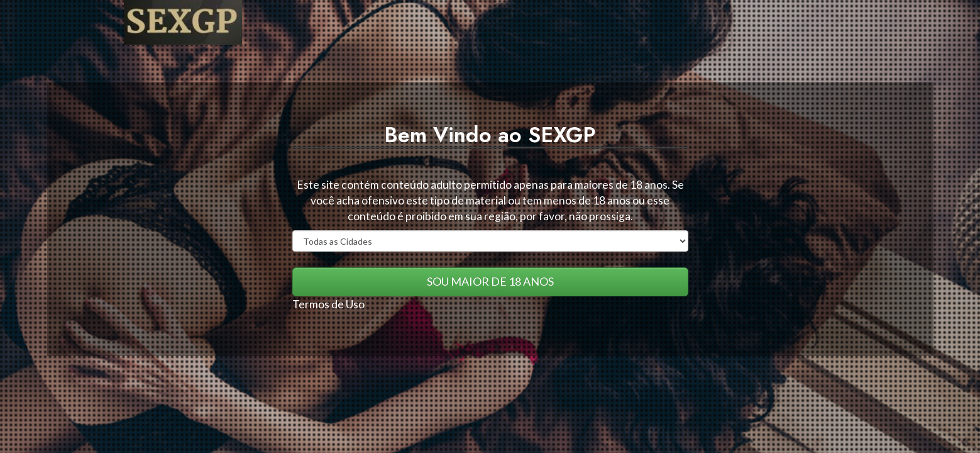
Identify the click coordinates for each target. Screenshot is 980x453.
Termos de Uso (328, 304)
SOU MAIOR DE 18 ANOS (490, 281)
